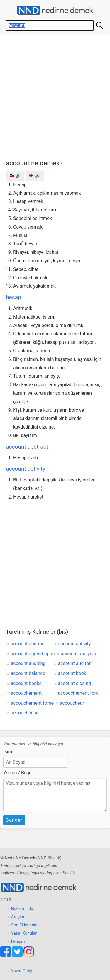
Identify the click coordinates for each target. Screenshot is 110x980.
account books (26, 683)
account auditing (28, 663)
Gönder (14, 820)
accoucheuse (25, 713)
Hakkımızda (22, 909)
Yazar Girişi (22, 971)
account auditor (74, 663)
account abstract (27, 447)
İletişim (18, 942)
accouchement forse (32, 703)
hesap (13, 297)
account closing (74, 683)
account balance (28, 673)
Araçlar (18, 917)
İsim (8, 752)
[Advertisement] (55, 95)
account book (72, 673)
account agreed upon (33, 654)
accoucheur (72, 703)
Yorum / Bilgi (17, 773)
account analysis (78, 654)
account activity (26, 469)
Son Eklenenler (25, 925)
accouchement (26, 693)
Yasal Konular (24, 933)
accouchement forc (78, 693)
